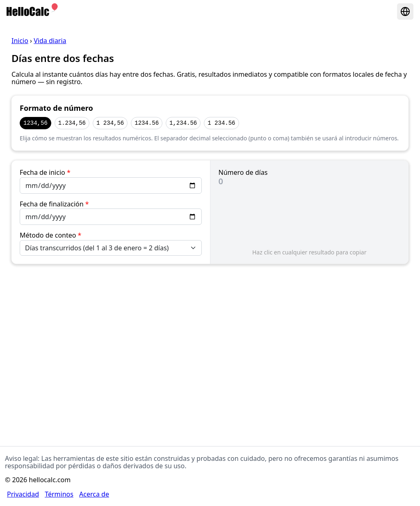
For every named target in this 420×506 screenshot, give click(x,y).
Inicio (20, 41)
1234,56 (35, 123)
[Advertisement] (210, 338)
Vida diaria (50, 41)
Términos (59, 494)
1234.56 (147, 123)
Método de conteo (50, 235)
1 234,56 (110, 123)
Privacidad (23, 494)
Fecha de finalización (54, 204)
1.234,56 (72, 123)
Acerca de (94, 494)
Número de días (243, 172)
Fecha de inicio (45, 172)
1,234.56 (183, 123)
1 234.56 (221, 123)
